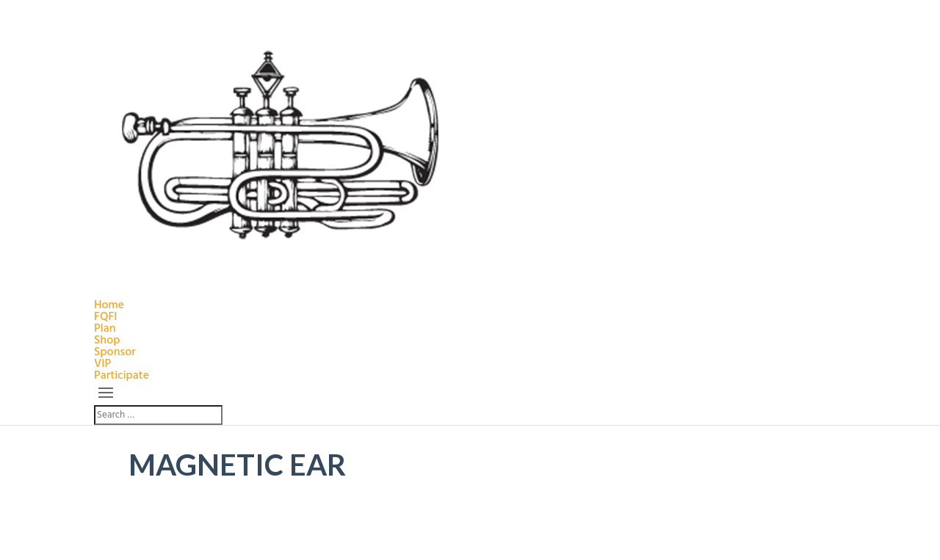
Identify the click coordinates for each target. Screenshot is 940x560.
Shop (107, 341)
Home (109, 305)
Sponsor (115, 352)
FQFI (106, 317)
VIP (102, 364)
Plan (105, 329)
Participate (122, 376)
